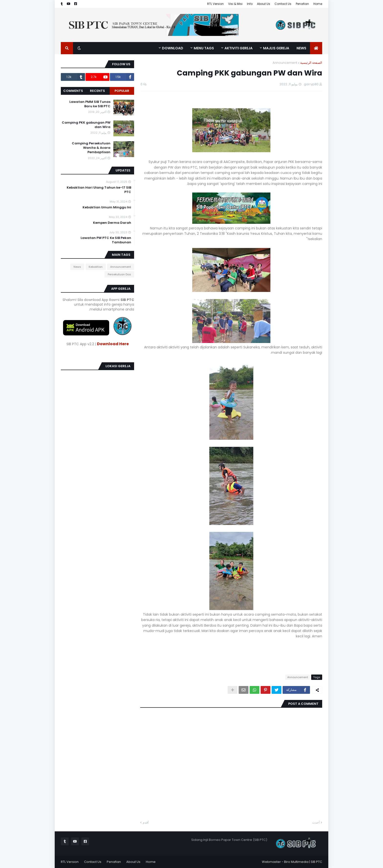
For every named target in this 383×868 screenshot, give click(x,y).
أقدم (146, 822)
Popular (122, 91)
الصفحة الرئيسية (311, 63)
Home (318, 4)
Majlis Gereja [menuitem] (276, 48)
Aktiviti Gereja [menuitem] (239, 48)
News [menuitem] (301, 48)
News (77, 267)
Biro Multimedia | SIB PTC (303, 862)
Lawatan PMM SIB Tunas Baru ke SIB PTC (90, 104)
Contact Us (283, 4)
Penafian (302, 4)
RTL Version (215, 4)
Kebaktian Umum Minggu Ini (107, 207)
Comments (73, 91)
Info (250, 4)
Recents (97, 91)
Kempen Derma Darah (112, 223)
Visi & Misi (235, 4)
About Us (264, 4)
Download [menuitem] (173, 48)
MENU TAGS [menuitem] (204, 48)
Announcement (285, 63)
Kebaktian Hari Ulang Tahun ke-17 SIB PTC (99, 190)
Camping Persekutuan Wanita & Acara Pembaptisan (91, 148)
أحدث (316, 822)
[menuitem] (316, 48)
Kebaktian (96, 267)
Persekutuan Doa (119, 274)
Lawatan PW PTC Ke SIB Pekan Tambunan (106, 240)
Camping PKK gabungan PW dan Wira (86, 125)
